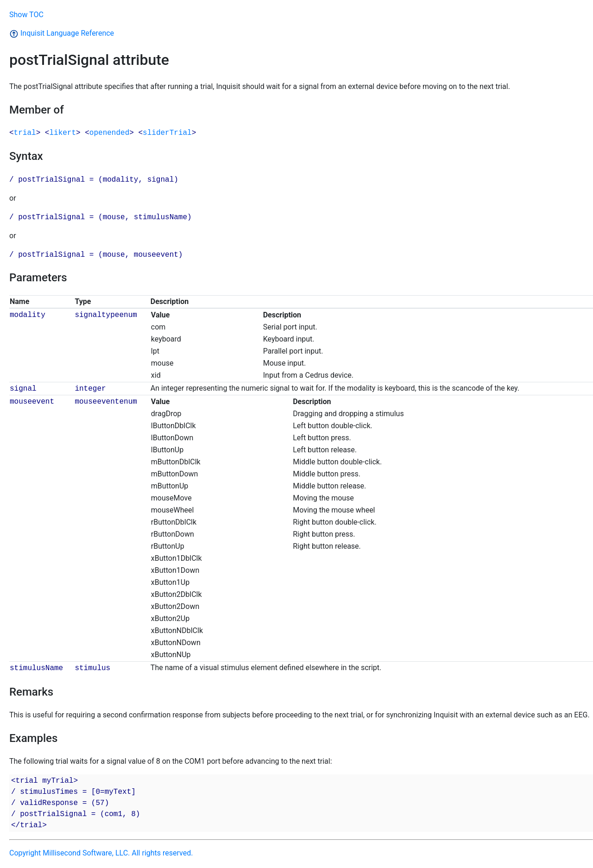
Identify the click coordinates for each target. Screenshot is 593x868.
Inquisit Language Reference (62, 33)
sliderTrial (167, 133)
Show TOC (26, 15)
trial (25, 133)
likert (63, 133)
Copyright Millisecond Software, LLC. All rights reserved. (101, 853)
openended (109, 133)
